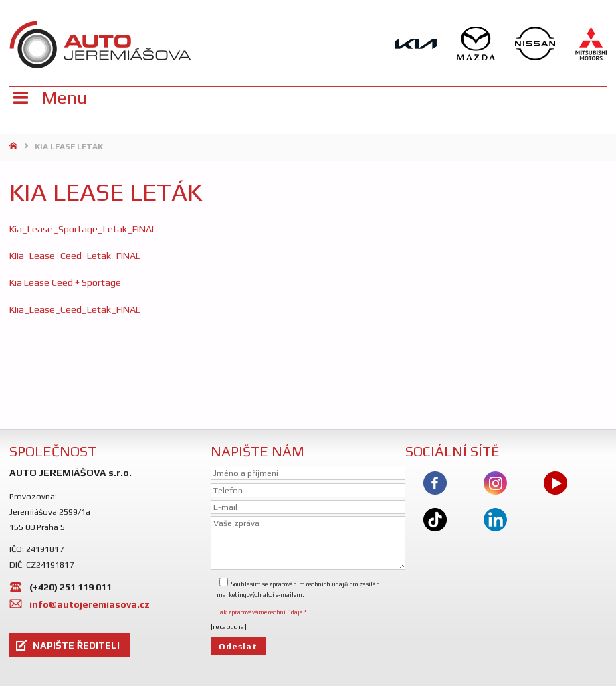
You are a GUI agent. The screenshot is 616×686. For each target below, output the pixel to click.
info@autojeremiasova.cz (90, 604)
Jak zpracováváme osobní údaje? (262, 612)
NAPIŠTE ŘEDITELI (76, 645)
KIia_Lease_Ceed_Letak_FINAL (75, 256)
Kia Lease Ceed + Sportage (65, 282)
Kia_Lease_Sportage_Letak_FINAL (83, 229)
